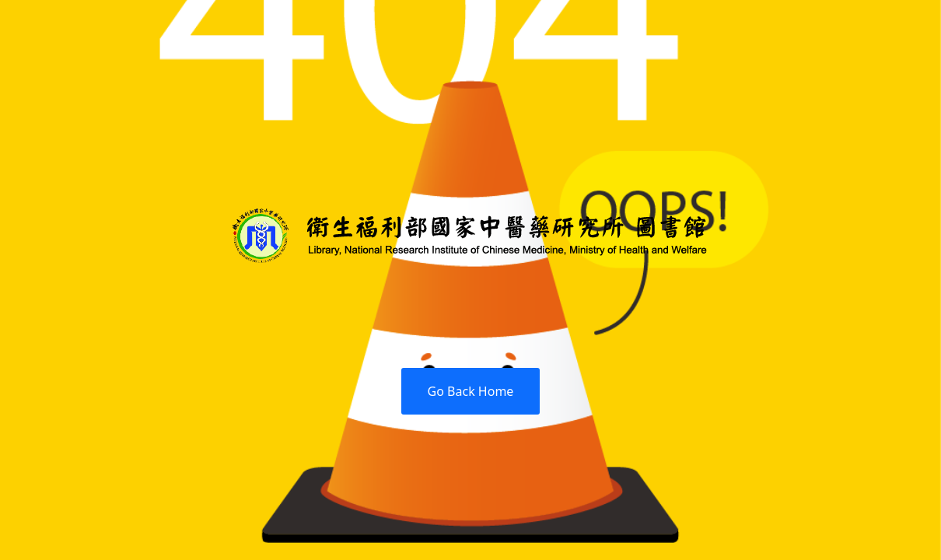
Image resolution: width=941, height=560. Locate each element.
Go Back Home (471, 391)
